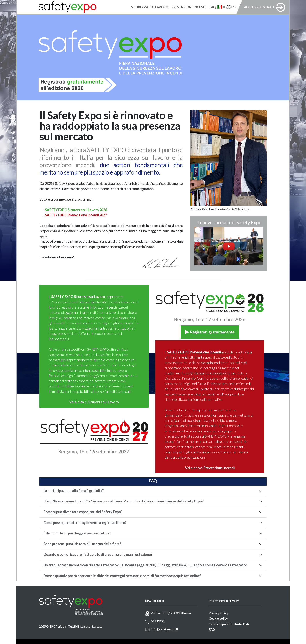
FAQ (212, 629)
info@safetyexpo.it (164, 629)
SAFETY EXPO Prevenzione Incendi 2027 (76, 215)
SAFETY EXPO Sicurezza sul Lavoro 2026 (76, 210)
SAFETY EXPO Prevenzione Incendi (194, 352)
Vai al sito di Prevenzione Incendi (210, 468)
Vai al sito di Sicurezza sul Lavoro (94, 402)
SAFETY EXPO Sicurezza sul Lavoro (78, 297)
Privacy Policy (219, 613)
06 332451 (157, 621)
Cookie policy (218, 618)
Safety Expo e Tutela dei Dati (229, 624)
